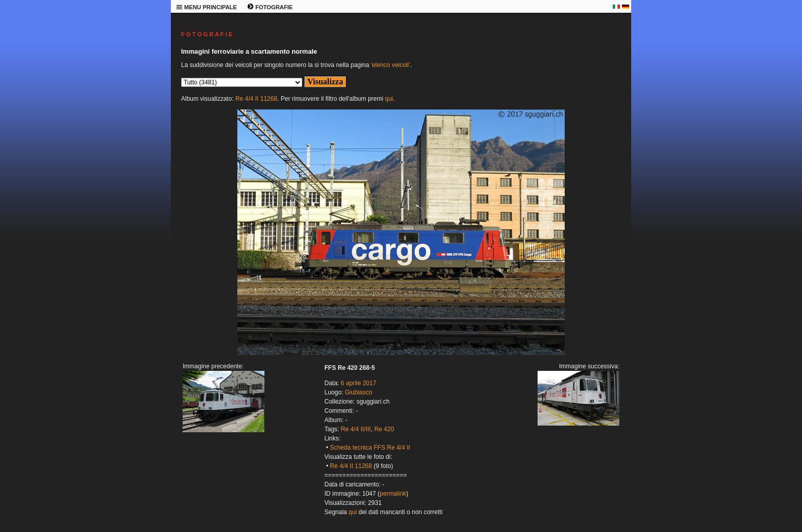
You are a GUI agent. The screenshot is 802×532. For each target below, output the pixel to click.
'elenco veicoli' (391, 65)
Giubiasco (358, 392)
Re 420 (384, 429)
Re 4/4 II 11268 (256, 99)
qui (389, 99)
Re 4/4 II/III (356, 429)
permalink (393, 494)
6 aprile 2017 (358, 383)
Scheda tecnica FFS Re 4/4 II (370, 448)
